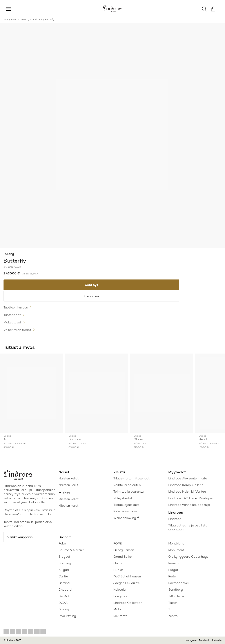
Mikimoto (120, 616)
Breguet (64, 557)
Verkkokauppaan (20, 537)
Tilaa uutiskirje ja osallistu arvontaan (188, 527)
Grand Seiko (123, 557)
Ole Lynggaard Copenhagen (189, 557)
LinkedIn (217, 640)
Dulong (24, 19)
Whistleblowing (125, 518)
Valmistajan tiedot (17, 330)
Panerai (174, 563)
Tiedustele (91, 296)
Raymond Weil (179, 583)
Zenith (173, 616)
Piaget (173, 570)
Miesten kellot (69, 499)
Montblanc (176, 543)
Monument (176, 550)
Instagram (191, 640)
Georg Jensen (124, 550)
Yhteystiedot (123, 498)
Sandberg (176, 590)
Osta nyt (91, 285)
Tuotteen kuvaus (16, 307)
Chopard (65, 590)
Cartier (64, 576)
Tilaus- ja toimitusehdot (132, 478)
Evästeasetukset (126, 511)
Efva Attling (67, 616)
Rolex (62, 543)
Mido (117, 609)
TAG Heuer (176, 596)
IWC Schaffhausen (127, 576)
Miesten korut (68, 506)
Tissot (173, 603)
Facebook (204, 640)
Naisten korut (68, 485)
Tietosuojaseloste (126, 505)
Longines (120, 596)
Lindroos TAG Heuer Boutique (190, 498)
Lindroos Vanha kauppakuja (189, 505)
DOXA (63, 603)
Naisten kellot (69, 478)
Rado (172, 576)
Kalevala (120, 590)
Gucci (118, 563)
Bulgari (64, 570)
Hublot (118, 570)
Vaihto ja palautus (127, 485)
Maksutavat (12, 322)
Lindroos (175, 519)
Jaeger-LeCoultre (127, 583)
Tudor (172, 609)
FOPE (118, 543)
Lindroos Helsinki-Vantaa (187, 492)
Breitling (65, 563)
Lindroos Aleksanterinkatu (188, 478)
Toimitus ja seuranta (129, 492)
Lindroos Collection (128, 603)
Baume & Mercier (71, 550)
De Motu (65, 596)
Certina (64, 583)
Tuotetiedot (12, 315)
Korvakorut (36, 19)
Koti (6, 19)
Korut (14, 19)
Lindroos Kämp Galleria (186, 485)
